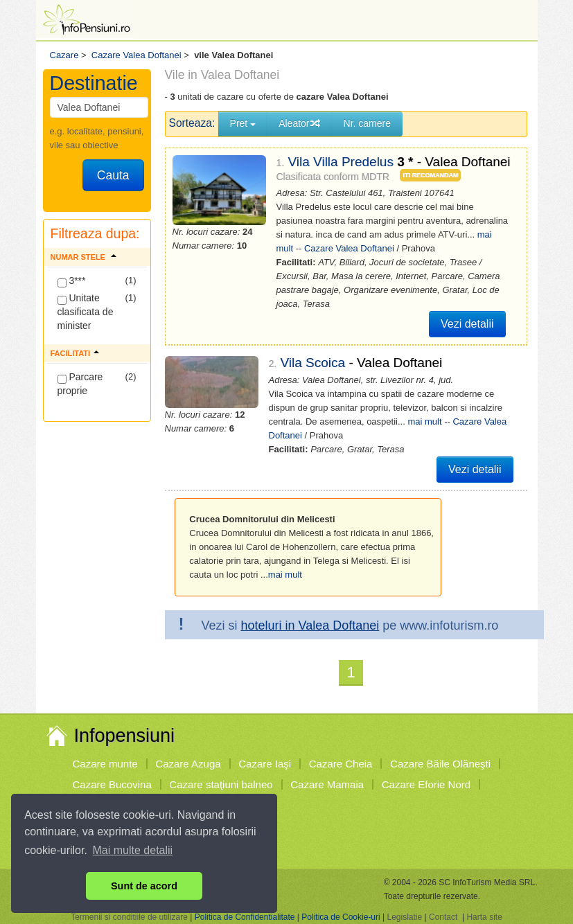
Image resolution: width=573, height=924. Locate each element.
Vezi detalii (467, 324)
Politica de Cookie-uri (341, 917)
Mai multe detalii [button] (133, 850)
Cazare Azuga (188, 764)
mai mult (424, 421)
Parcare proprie (80, 384)
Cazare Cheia (341, 764)
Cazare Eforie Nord (426, 784)
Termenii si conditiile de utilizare (129, 917)
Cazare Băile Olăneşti (440, 764)
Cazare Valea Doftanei (349, 248)
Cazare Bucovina (112, 784)
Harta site (484, 917)
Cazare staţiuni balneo (221, 784)
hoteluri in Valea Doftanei (310, 625)
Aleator (299, 123)
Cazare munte (105, 764)
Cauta (113, 175)
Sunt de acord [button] (144, 886)
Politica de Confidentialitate (245, 917)
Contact (443, 917)
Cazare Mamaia (327, 784)
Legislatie (404, 917)
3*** (72, 281)
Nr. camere (367, 123)
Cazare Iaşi (265, 764)
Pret (243, 123)
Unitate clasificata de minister (86, 312)
